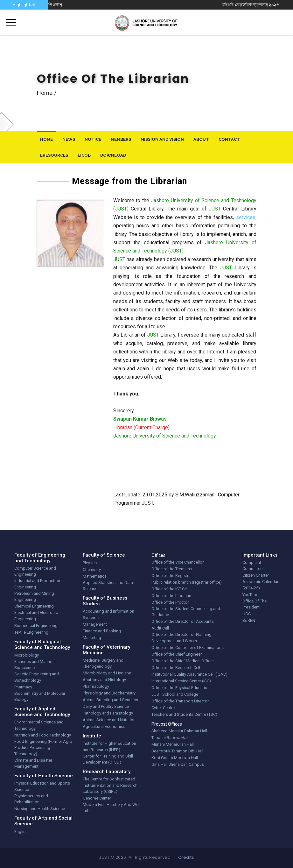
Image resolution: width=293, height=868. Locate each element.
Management (95, 624)
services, (246, 217)
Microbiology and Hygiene (107, 673)
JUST (215, 209)
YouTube (250, 595)
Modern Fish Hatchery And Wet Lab (111, 808)
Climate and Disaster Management (33, 763)
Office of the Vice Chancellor (178, 562)
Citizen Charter (256, 575)
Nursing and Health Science (40, 809)
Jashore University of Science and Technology (165, 436)
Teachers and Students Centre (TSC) (184, 714)
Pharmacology (96, 686)
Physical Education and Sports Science (42, 786)
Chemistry (92, 569)
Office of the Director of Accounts (183, 621)
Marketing (92, 638)
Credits (186, 857)
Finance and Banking (102, 631)
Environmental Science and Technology (39, 725)
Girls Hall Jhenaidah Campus (178, 764)
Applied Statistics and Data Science (108, 586)
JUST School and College (175, 694)
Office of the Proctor (170, 602)
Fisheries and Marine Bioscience (33, 665)
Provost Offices (167, 724)
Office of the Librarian (171, 596)
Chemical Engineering (34, 606)
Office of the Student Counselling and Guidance (186, 612)
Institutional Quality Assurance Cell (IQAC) (189, 674)
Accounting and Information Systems (108, 614)
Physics (90, 563)
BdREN (249, 620)
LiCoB (84, 155)
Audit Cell (160, 628)
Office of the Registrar (172, 576)
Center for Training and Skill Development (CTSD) (108, 759)
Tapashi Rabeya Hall (170, 738)
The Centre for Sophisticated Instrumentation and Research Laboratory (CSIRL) (110, 785)
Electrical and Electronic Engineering (36, 616)
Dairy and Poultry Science (106, 706)
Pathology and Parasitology (108, 713)
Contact (229, 139)
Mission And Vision (162, 139)
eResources (54, 155)
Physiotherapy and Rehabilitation (31, 799)
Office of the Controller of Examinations (188, 647)
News (69, 139)
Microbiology (27, 655)
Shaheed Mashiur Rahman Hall (179, 731)
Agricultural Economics (104, 726)
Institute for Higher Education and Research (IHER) (109, 747)
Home (45, 93)
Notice (93, 139)
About (201, 139)
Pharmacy (23, 687)
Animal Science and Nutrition (109, 720)
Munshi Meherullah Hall (173, 744)
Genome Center (97, 798)
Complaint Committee (252, 566)
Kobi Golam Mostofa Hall (175, 758)
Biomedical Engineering (36, 626)
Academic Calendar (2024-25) (260, 585)
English (21, 832)
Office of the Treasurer (172, 569)
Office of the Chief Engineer (177, 654)
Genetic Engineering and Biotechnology (37, 677)
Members (121, 139)
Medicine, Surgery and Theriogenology (103, 663)
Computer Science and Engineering (35, 571)
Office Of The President (255, 604)
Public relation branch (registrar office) (187, 582)
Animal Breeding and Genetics (110, 700)
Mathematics (95, 576)
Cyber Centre (163, 708)
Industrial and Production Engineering (37, 584)
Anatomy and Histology (104, 680)
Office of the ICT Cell (170, 589)
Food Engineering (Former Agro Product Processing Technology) (43, 748)
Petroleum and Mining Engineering (34, 597)
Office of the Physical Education (181, 688)
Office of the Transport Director (180, 701)
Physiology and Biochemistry (109, 693)
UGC (247, 614)
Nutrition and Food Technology (43, 735)
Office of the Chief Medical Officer (183, 661)
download (113, 155)
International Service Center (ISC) (181, 681)
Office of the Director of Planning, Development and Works (182, 638)
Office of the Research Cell (176, 668)
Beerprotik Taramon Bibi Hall (177, 751)
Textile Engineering (31, 632)
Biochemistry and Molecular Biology (40, 697)
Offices (158, 555)
